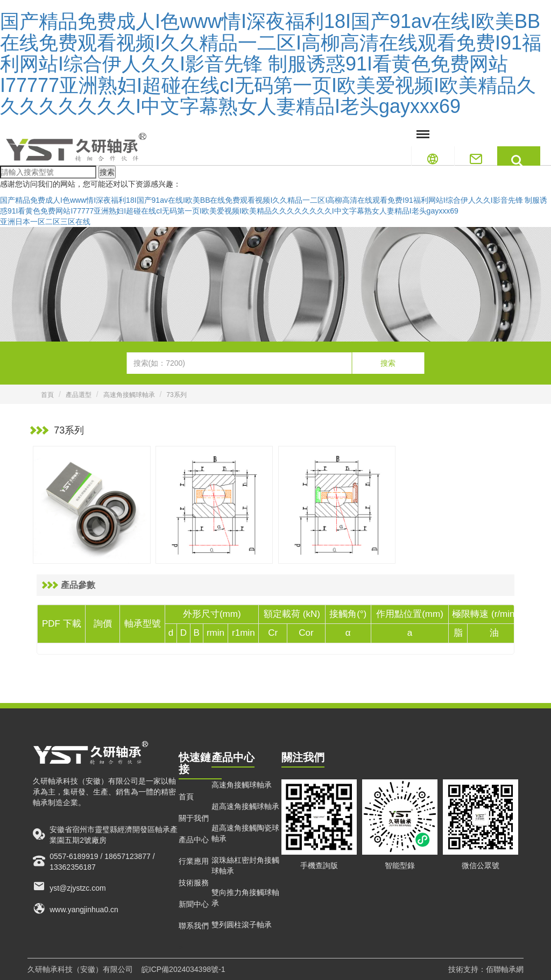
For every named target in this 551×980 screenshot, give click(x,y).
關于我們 (194, 818)
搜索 (107, 172)
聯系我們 (194, 926)
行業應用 (194, 861)
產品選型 (79, 395)
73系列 (176, 395)
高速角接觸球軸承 (129, 395)
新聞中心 (194, 904)
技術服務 (194, 883)
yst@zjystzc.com (69, 886)
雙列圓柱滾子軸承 (242, 925)
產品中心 (194, 840)
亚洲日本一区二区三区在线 (45, 222)
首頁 (47, 395)
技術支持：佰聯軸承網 (486, 969)
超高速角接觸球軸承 (245, 806)
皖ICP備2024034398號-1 (183, 969)
